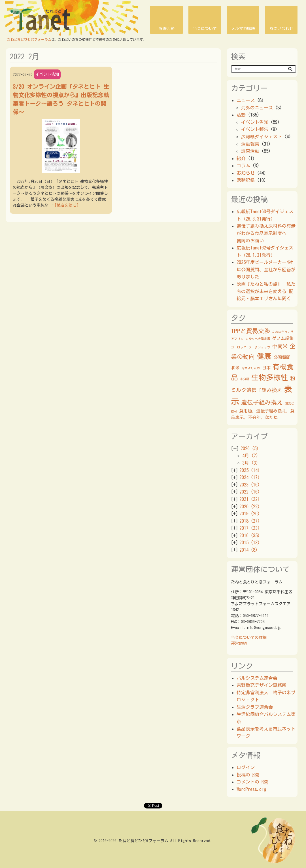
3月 (250, 463)
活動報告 (250, 144)
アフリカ (237, 339)
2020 (250, 507)
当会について (205, 29)
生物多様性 (270, 377)
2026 (250, 448)
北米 (235, 368)
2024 (250, 477)
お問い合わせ (281, 29)
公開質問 (282, 357)
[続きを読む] (66, 205)
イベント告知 (47, 74)
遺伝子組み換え (262, 402)
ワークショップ (259, 347)
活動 (241, 115)
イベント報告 (255, 129)
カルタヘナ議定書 (258, 339)
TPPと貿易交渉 (250, 331)
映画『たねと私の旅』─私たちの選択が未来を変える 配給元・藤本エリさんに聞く (266, 291)
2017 (250, 528)
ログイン (246, 767)
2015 (250, 543)
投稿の (248, 775)
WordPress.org (251, 789)
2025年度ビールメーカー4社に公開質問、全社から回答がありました (266, 269)
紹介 (241, 158)
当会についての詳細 (249, 638)
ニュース (246, 100)
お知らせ (246, 173)
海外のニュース (257, 108)
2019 (250, 514)
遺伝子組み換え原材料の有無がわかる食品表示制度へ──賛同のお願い (266, 233)
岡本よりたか (251, 368)
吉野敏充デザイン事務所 (262, 685)
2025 (250, 470)
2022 (250, 492)
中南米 (280, 346)
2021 (250, 499)
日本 (266, 368)
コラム (243, 166)
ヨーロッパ (239, 347)
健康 (264, 356)
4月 (250, 456)
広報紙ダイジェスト (262, 137)
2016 (250, 535)
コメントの (252, 782)
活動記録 (246, 180)
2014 (248, 550)
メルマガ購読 (243, 29)
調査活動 (167, 29)
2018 (250, 521)
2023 (250, 485)
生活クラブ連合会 (255, 707)
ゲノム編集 (283, 338)
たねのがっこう (283, 332)
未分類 (245, 379)
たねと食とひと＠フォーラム (29, 39)
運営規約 (239, 643)
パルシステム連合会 (257, 678)
